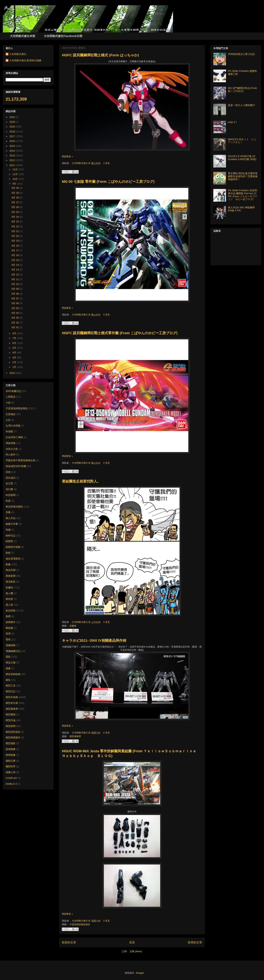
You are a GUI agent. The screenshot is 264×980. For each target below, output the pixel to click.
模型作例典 (12, 697)
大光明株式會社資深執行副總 (25, 60)
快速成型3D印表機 (16, 466)
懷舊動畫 (11, 755)
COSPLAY (11, 778)
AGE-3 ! (232, 122)
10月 (15, 179)
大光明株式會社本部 (23, 36)
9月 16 (16, 255)
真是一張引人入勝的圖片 (241, 105)
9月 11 (16, 279)
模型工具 (11, 686)
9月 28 (16, 198)
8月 (15, 333)
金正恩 (9, 483)
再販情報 (11, 443)
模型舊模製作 (13, 738)
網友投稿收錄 (13, 674)
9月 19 (16, 241)
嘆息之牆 (11, 662)
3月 (15, 357)
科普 (8, 501)
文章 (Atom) (136, 951)
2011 (13, 165)
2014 (13, 151)
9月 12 (16, 275)
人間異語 (11, 397)
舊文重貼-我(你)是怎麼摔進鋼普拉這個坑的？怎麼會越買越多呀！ (243, 176)
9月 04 (16, 313)
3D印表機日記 (13, 391)
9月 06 (16, 303)
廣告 (8, 680)
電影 (8, 657)
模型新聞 (11, 726)
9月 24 (16, 217)
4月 (15, 353)
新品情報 (11, 611)
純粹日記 (11, 536)
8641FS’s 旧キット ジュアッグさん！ (242, 141)
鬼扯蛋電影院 (13, 559)
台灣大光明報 (13, 426)
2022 (13, 117)
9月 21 (16, 231)
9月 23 (16, 222)
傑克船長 (11, 582)
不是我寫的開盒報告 (80, 924)
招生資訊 (11, 478)
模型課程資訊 (13, 732)
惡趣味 (73, 626)
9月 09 (16, 289)
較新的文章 (69, 942)
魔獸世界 (11, 766)
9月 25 (16, 212)
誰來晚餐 (11, 749)
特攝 (8, 530)
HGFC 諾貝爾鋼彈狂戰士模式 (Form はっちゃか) (100, 55)
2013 (13, 155)
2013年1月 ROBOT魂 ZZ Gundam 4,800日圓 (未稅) (242, 158)
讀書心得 (11, 772)
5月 (15, 348)
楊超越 (9, 628)
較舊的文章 (195, 942)
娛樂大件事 (12, 524)
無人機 (9, 593)
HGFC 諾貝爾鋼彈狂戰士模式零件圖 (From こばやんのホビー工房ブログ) (120, 333)
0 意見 (107, 315)
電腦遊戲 (11, 645)
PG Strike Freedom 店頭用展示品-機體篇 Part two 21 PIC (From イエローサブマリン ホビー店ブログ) (243, 195)
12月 (15, 169)
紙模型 (9, 541)
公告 (8, 420)
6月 (15, 343)
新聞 (8, 616)
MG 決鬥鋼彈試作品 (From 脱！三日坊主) (243, 90)
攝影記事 (11, 761)
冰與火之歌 (12, 449)
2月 (15, 362)
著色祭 (9, 599)
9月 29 (16, 193)
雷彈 (8, 634)
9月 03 (16, 318)
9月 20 (16, 236)
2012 (13, 160)
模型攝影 (11, 743)
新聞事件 (11, 622)
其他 (8, 472)
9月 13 (16, 270)
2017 (13, 136)
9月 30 (16, 188)
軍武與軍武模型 (14, 507)
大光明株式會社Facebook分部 (63, 36)
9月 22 (16, 226)
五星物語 (11, 414)
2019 (13, 127)
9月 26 (16, 207)
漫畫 (8, 668)
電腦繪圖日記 (13, 651)
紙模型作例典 (13, 547)
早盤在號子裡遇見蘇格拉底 (20, 460)
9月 (15, 184)
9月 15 (16, 260)
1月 (15, 367)
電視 (8, 639)
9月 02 (16, 323)
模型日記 (11, 691)
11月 (15, 174)
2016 (13, 141)
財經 (8, 553)
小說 (8, 403)
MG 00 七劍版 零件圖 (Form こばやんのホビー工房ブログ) (108, 182)
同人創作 (11, 455)
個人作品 (11, 518)
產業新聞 (11, 576)
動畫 (8, 564)
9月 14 (16, 265)
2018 (13, 132)
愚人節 (9, 605)
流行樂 (9, 489)
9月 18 (16, 246)
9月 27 (16, 202)
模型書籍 (11, 714)
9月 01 (16, 327)
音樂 (8, 512)
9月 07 (16, 298)
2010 (13, 373)
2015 (13, 146)
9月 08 (16, 294)
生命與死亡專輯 (14, 437)
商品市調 (11, 570)
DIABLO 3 (11, 784)
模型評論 (11, 720)
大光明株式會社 (80, 163)
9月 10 (16, 284)
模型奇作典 (12, 703)
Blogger (140, 973)
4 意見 (107, 163)
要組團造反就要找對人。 (81, 481)
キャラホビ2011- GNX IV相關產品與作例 (94, 640)
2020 (13, 122)
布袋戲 (9, 431)
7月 (15, 338)
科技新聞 (11, 495)
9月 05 (16, 308)
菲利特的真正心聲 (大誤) (241, 54)
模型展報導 (75, 736)
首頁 (132, 942)
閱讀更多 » (67, 156)
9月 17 (16, 250)
